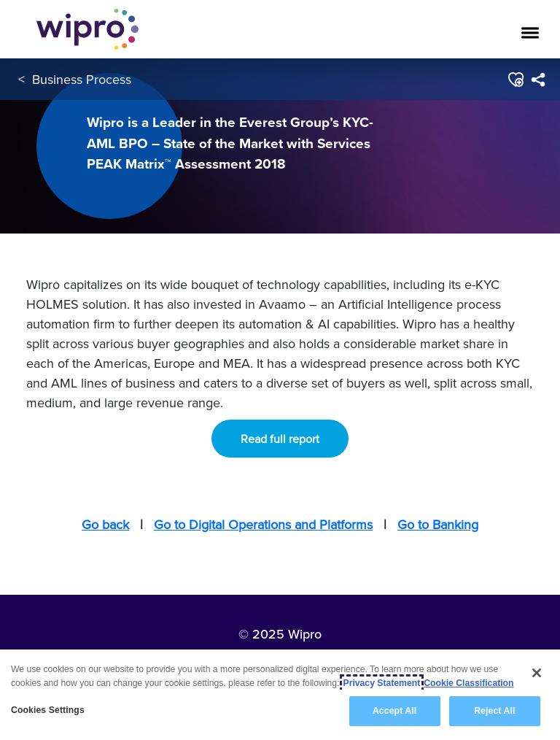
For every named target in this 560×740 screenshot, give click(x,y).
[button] (515, 80)
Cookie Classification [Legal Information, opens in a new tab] (468, 683)
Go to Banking (438, 524)
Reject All (494, 711)
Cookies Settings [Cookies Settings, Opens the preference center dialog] (48, 710)
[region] (280, 695)
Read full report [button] (280, 439)
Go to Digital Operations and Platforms (263, 524)
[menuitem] (538, 80)
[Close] (537, 673)
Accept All (394, 711)
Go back (105, 524)
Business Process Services (108, 79)
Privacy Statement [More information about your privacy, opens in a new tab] (382, 683)
